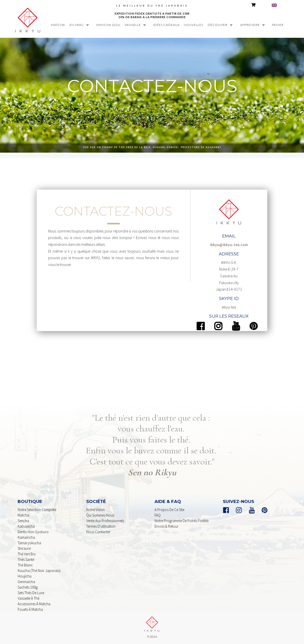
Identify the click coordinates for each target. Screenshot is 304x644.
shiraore (24, 548)
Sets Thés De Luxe (31, 593)
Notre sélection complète (37, 510)
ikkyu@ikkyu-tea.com (229, 245)
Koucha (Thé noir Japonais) (39, 571)
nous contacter (98, 532)
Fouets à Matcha (30, 609)
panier (278, 25)
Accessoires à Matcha (34, 604)
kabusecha (26, 526)
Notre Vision (95, 510)
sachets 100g (28, 587)
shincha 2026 (108, 25)
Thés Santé (26, 560)
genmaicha (26, 582)
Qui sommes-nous (100, 515)
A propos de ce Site (169, 510)
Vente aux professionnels (105, 521)
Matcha (23, 515)
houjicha (25, 576)
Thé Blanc (25, 565)
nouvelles (193, 25)
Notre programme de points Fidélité (181, 521)
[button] (81, 25)
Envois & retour (166, 526)
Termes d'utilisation (101, 526)
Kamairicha (26, 537)
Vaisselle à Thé (28, 598)
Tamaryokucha (29, 543)
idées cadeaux (166, 25)
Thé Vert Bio (27, 554)
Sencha (23, 521)
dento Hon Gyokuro (33, 532)
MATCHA (58, 25)
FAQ (158, 515)
